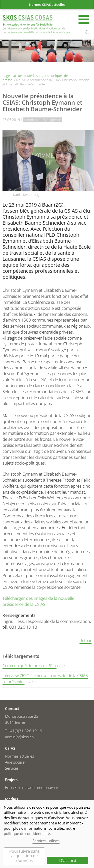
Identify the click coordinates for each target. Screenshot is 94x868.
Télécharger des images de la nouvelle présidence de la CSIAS (38, 601)
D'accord (68, 860)
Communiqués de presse (42, 120)
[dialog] (47, 834)
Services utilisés (46, 841)
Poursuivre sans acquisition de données (24, 856)
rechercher (87, 32)
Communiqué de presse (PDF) (29, 666)
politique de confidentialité (27, 833)
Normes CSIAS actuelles (47, 5)
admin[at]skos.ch (19, 737)
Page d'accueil (36, 25)
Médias (32, 76)
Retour (85, 641)
